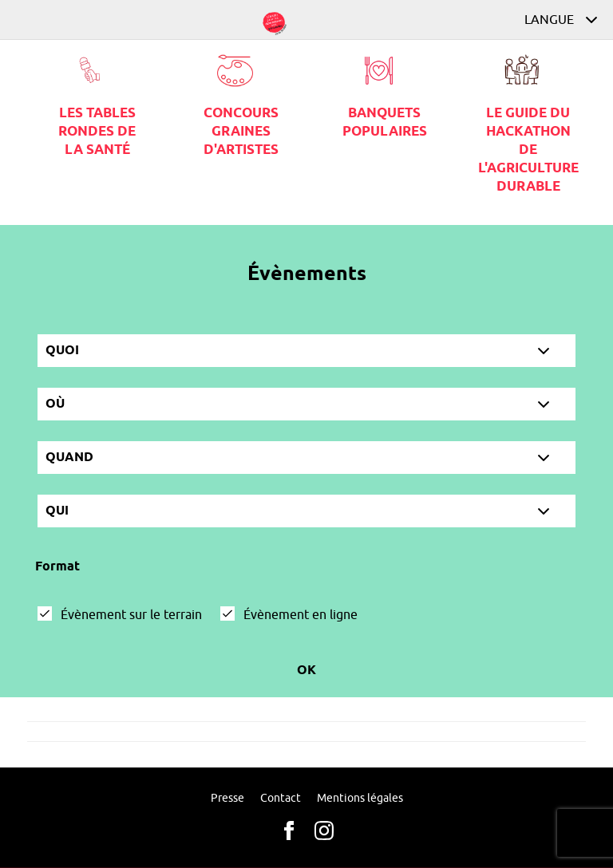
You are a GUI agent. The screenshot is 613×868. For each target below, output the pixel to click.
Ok (306, 671)
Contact (281, 798)
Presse (227, 798)
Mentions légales (360, 798)
